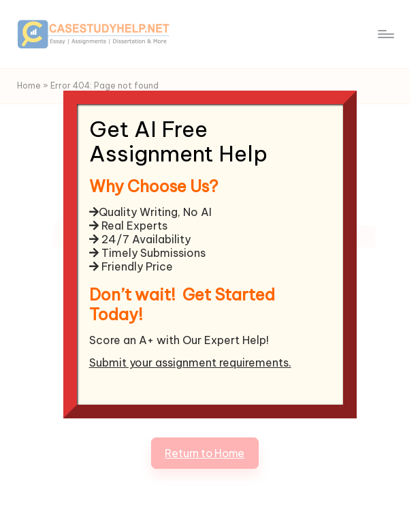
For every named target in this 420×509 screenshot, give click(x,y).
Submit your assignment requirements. (190, 363)
